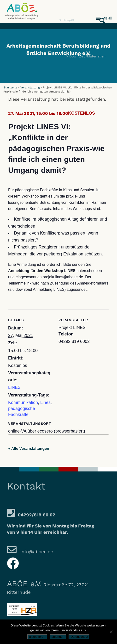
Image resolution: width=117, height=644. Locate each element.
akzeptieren (37, 637)
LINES (14, 387)
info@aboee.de (36, 552)
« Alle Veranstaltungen (29, 449)
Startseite (10, 87)
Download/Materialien (87, 56)
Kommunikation (23, 402)
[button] (101, 18)
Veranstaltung (30, 87)
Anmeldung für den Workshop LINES (42, 271)
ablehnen (58, 637)
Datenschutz (79, 637)
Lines (45, 402)
